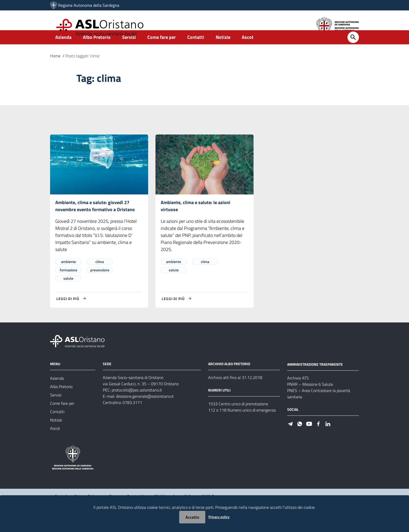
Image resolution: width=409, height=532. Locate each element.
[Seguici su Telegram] (290, 436)
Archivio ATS (298, 390)
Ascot (248, 49)
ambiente (68, 274)
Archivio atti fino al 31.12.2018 (235, 390)
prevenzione (100, 282)
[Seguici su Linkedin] (328, 436)
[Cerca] (353, 49)
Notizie (223, 49)
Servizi (129, 49)
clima (100, 274)
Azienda (63, 49)
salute (68, 291)
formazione (68, 282)
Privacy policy (219, 517)
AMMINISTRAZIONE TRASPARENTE (315, 377)
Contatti (196, 49)
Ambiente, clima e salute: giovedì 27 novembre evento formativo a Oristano (95, 218)
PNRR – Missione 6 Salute (310, 396)
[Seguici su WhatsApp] (300, 436)
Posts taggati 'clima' (83, 67)
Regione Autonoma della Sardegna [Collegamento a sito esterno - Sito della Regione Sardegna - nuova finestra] (89, 5)
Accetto (192, 517)
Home (55, 67)
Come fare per (162, 49)
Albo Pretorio (97, 49)
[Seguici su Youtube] (309, 436)
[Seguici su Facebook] (318, 436)
